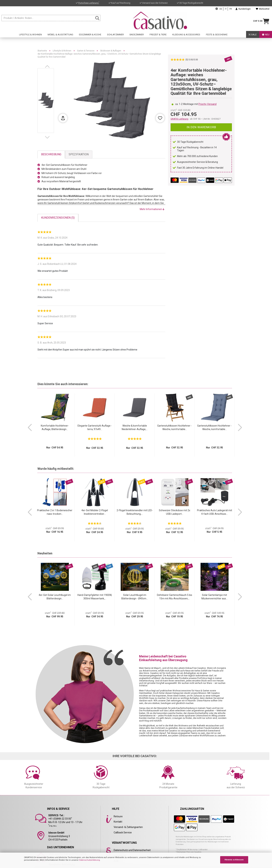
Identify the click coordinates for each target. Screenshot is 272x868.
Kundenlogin (243, 9)
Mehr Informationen (152, 209)
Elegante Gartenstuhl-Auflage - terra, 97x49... (95, 427)
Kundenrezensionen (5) (58, 218)
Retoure (118, 816)
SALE (253, 36)
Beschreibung (51, 154)
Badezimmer (137, 36)
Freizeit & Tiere (158, 36)
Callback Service (123, 832)
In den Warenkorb (201, 127)
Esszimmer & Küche (90, 36)
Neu (266, 36)
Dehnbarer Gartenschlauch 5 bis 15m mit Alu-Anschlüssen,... (175, 597)
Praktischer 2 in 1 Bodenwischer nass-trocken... (55, 512)
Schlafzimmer (115, 36)
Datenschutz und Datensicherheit (132, 850)
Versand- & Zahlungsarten (128, 827)
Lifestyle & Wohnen (30, 36)
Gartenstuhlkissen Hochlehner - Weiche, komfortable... (175, 427)
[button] (48, 66)
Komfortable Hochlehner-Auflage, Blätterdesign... (55, 427)
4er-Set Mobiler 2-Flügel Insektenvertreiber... (95, 512)
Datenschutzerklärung (89, 860)
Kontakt (118, 822)
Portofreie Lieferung (89, 3)
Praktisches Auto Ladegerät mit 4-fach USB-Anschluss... (215, 512)
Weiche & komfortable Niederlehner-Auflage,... (135, 427)
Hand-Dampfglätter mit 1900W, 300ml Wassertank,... (95, 597)
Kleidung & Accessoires (186, 36)
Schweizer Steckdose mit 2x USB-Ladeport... (175, 512)
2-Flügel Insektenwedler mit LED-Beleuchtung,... (135, 512)
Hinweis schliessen (234, 860)
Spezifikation (79, 154)
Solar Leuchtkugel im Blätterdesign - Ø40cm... (135, 597)
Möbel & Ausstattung (60, 36)
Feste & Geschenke (217, 36)
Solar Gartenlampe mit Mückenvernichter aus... (214, 597)
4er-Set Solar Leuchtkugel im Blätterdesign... (55, 597)
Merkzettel (263, 9)
